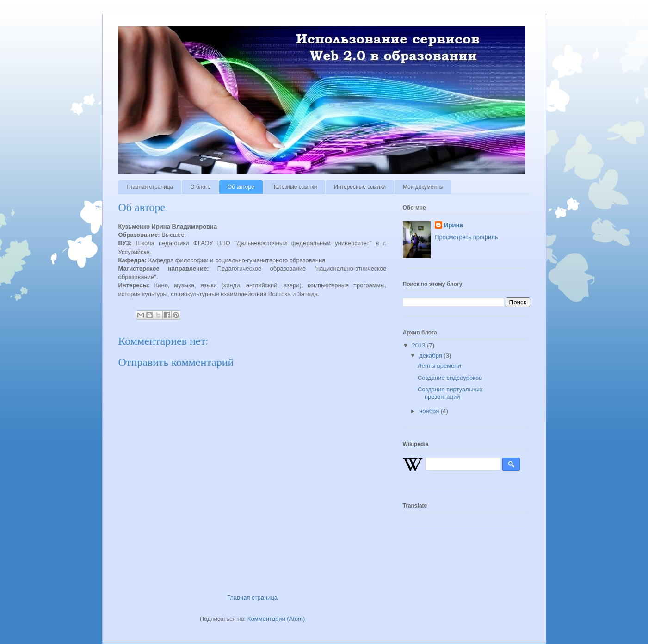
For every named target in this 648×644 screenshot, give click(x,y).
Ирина (453, 225)
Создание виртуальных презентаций (450, 393)
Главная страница (150, 187)
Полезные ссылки (294, 187)
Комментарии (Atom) (276, 619)
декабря (431, 356)
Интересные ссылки (360, 187)
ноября (430, 411)
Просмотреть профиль (466, 237)
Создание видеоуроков (450, 378)
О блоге (200, 187)
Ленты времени (439, 366)
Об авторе (241, 187)
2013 (420, 345)
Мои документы (423, 187)
